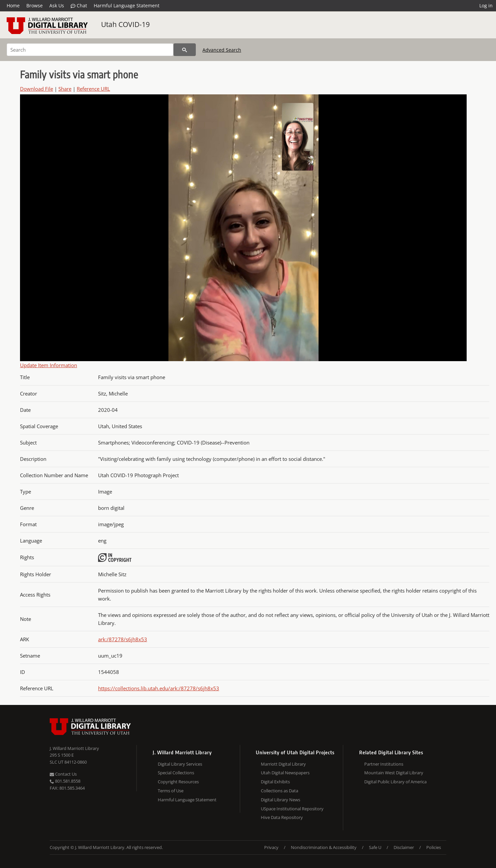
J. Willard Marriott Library (74, 748)
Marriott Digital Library (283, 764)
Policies (434, 847)
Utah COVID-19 (125, 24)
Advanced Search (222, 50)
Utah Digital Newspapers (285, 773)
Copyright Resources (178, 782)
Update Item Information (49, 365)
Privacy (271, 847)
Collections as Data (280, 791)
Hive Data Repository (282, 817)
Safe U (375, 847)
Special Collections (176, 773)
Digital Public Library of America (395, 782)
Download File (37, 89)
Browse (35, 6)
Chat (79, 6)
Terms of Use (171, 791)
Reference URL (93, 89)
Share (65, 89)
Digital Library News (281, 800)
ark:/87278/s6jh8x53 (123, 639)
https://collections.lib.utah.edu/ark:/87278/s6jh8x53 (159, 688)
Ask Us (57, 6)
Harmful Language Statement (127, 6)
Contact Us (63, 774)
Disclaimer (404, 847)
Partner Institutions (384, 764)
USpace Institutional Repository (292, 809)
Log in (486, 6)
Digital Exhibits (275, 782)
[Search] (90, 50)
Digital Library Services (180, 764)
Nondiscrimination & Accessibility (324, 847)
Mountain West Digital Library (394, 773)
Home (13, 6)
